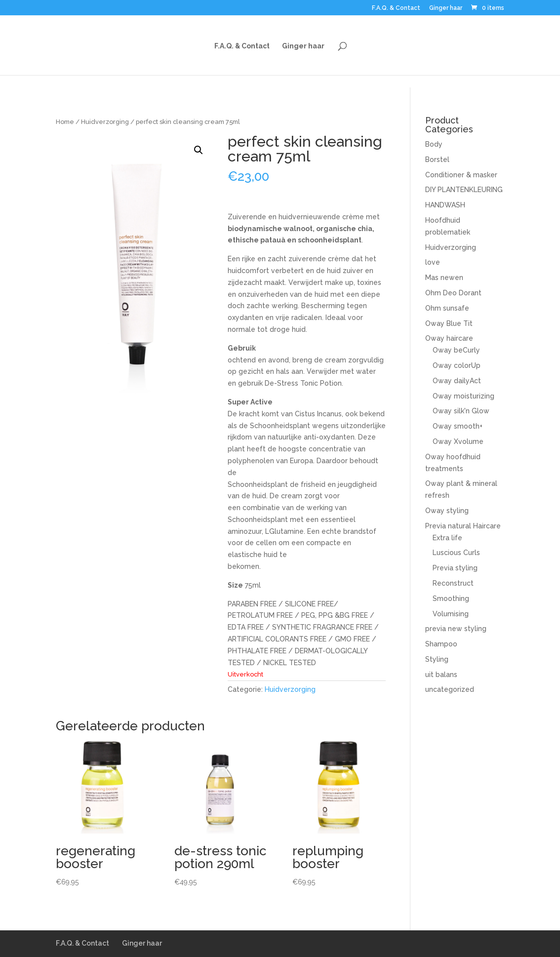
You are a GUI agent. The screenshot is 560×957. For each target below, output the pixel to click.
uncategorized (450, 689)
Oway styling (447, 511)
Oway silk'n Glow (461, 411)
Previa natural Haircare (463, 526)
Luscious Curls (456, 553)
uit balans (441, 675)
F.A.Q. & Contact (396, 8)
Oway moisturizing (463, 396)
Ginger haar (446, 8)
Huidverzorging (105, 122)
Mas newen (444, 278)
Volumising (451, 614)
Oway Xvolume (458, 441)
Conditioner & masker (461, 175)
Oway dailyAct (457, 381)
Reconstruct (453, 583)
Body (434, 144)
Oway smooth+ (458, 426)
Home (65, 122)
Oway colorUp (457, 365)
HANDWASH (445, 205)
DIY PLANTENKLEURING (464, 190)
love (433, 262)
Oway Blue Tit (449, 323)
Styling (437, 659)
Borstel (437, 159)
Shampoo (441, 644)
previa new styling (456, 629)
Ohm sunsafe (447, 308)
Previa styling (455, 568)
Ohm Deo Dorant (453, 293)
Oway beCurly (456, 350)
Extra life (447, 538)
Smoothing (451, 598)
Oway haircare (449, 338)
